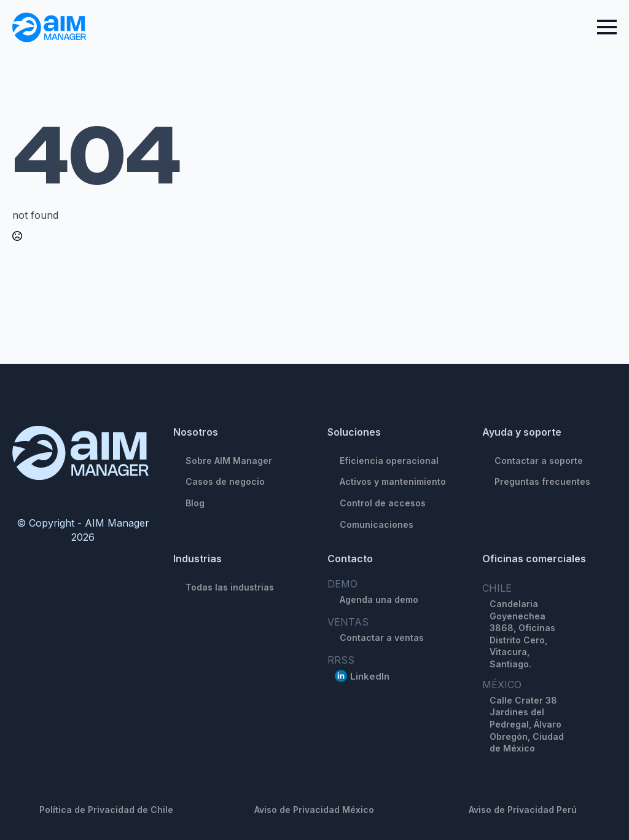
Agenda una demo (379, 599)
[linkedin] (341, 676)
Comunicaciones (377, 524)
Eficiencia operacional (389, 461)
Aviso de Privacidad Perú (523, 810)
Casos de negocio (225, 481)
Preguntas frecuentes (542, 481)
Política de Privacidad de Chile (106, 810)
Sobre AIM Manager (229, 461)
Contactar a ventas (382, 638)
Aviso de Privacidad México (314, 810)
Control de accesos (383, 503)
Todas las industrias (230, 587)
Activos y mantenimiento (393, 481)
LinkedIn (370, 676)
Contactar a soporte (539, 461)
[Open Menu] (607, 27)
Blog (195, 503)
